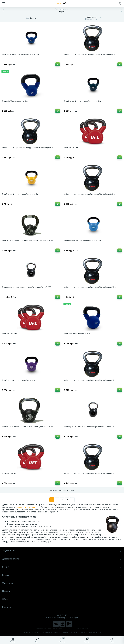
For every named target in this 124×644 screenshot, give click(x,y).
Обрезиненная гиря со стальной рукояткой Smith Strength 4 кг (90, 55)
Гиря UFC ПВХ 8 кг (10, 473)
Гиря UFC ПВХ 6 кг (10, 334)
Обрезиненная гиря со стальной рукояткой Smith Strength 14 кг (90, 473)
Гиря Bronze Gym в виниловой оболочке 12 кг (21, 380)
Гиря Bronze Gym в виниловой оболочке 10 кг (83, 241)
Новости (62, 591)
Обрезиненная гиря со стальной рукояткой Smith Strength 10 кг (90, 287)
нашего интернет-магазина (28, 507)
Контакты (62, 607)
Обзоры (62, 599)
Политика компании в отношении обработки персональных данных (62, 629)
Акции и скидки (62, 551)
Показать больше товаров (62, 490)
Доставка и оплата (62, 559)
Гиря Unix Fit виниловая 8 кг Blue (77, 334)
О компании (62, 583)
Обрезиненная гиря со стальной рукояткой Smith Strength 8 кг (90, 194)
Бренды (62, 575)
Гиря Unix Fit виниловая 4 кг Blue (15, 101)
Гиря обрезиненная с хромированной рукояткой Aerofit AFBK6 (90, 427)
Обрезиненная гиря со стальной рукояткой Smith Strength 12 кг (90, 380)
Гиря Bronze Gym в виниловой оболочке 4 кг (21, 55)
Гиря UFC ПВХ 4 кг (72, 148)
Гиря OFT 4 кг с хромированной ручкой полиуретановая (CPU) (28, 241)
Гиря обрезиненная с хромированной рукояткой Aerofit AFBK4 (28, 287)
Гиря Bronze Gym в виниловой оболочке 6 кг (83, 101)
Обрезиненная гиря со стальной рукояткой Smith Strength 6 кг (28, 148)
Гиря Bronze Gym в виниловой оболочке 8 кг (21, 194)
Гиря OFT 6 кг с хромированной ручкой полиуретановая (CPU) (28, 427)
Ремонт (62, 567)
